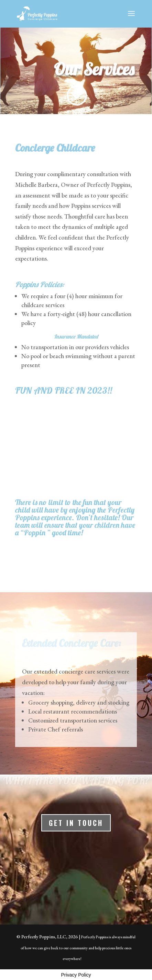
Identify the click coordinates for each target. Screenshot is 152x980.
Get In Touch (76, 823)
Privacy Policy (76, 975)
